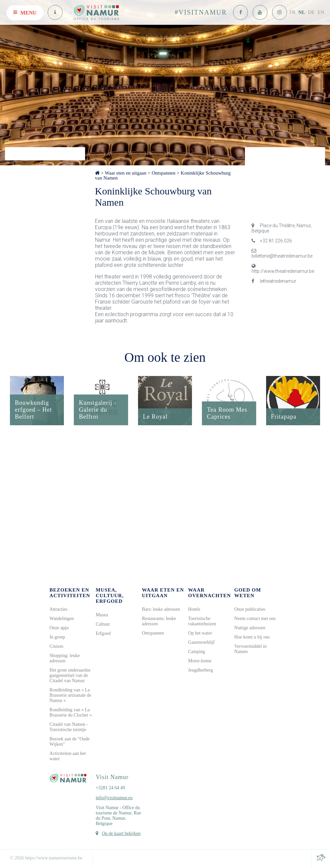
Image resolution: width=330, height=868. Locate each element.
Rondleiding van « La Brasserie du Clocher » (71, 713)
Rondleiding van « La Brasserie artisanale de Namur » (71, 696)
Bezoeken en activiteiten (70, 593)
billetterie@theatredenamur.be (282, 253)
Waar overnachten (209, 593)
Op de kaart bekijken (121, 834)
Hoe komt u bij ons (252, 637)
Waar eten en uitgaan (125, 173)
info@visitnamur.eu (114, 798)
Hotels (194, 610)
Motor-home (200, 661)
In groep (57, 637)
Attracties (59, 610)
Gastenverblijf (201, 643)
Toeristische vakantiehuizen (202, 621)
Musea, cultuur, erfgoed (110, 596)
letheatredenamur (274, 281)
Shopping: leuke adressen (65, 659)
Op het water (200, 633)
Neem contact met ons (255, 619)
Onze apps (59, 628)
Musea (102, 615)
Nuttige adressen (250, 628)
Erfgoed (103, 634)
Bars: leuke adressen (161, 610)
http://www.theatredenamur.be (283, 269)
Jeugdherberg (200, 670)
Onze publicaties (250, 610)
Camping (196, 652)
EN (321, 12)
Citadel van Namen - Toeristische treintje (69, 727)
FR (292, 12)
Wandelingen (62, 619)
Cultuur (103, 624)
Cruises (57, 647)
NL (302, 12)
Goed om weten (248, 593)
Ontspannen (164, 173)
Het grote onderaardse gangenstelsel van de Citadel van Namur (70, 676)
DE (311, 12)
